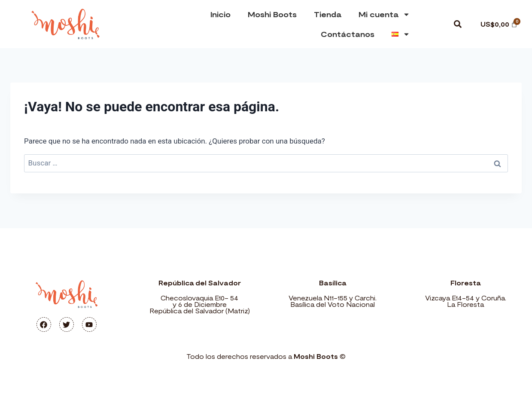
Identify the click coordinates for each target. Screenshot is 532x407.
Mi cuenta (384, 14)
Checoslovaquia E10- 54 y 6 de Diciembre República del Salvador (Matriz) (200, 304)
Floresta (465, 283)
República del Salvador (200, 283)
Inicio (220, 14)
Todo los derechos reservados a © (266, 356)
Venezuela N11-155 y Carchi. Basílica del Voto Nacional (333, 301)
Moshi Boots (272, 14)
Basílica (333, 283)
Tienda (328, 14)
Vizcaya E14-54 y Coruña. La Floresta (466, 301)
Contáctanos (348, 34)
